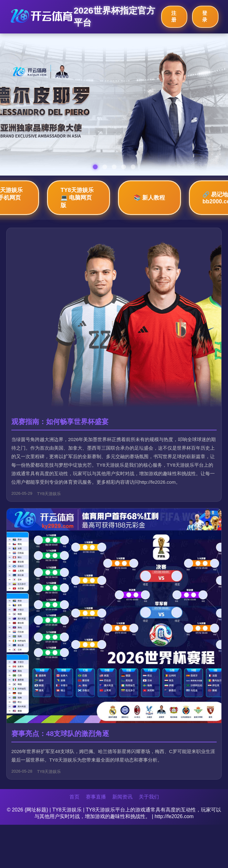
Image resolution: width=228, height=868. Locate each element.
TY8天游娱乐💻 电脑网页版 (77, 198)
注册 (174, 16)
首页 (74, 797)
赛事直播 (96, 797)
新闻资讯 (122, 797)
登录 (205, 16)
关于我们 (149, 797)
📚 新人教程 (149, 198)
